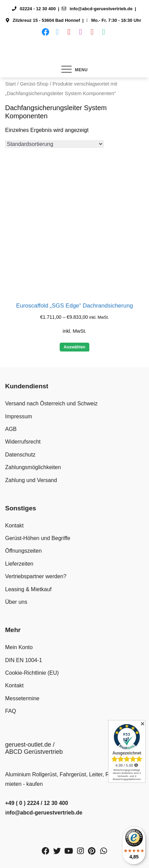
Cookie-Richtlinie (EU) (32, 673)
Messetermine (22, 698)
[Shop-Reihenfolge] (54, 144)
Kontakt (14, 526)
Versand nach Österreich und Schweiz (51, 403)
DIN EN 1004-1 (24, 660)
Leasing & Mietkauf (28, 589)
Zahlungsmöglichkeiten (33, 467)
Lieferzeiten (19, 564)
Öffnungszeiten (23, 551)
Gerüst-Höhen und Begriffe (38, 538)
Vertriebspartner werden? (36, 576)
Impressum (19, 416)
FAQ (11, 711)
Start (10, 84)
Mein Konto (19, 647)
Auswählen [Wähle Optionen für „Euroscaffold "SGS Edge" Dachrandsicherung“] (74, 347)
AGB (11, 429)
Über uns (16, 602)
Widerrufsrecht (23, 442)
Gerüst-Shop (34, 84)
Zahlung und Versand (31, 480)
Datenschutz (20, 455)
